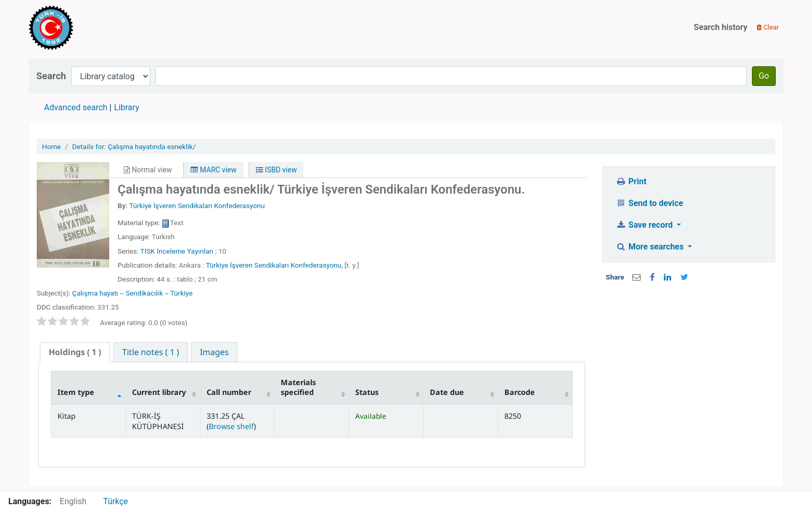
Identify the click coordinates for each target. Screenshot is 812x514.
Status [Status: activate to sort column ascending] (367, 392)
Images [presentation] (214, 352)
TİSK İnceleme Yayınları (177, 251)
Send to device (649, 203)
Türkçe (115, 501)
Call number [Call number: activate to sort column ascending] (229, 392)
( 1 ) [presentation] (75, 352)
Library (126, 107)
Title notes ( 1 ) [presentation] (151, 352)
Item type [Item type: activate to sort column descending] (76, 392)
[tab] (75, 352)
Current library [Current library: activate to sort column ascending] (159, 392)
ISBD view (276, 170)
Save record (645, 225)
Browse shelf (231, 426)
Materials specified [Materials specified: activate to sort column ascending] (298, 387)
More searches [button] (651, 247)
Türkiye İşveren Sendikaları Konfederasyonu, (274, 265)
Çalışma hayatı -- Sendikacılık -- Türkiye (132, 293)
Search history (721, 27)
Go (764, 76)
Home (52, 146)
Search (51, 76)
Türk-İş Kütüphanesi (81, 27)
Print (631, 181)
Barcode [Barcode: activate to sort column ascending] (520, 392)
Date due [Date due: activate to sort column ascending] (447, 392)
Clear (768, 27)
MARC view (213, 170)
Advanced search (76, 107)
